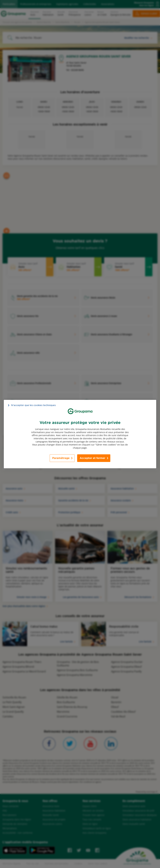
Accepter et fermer (92, 458)
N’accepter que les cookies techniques (33, 405)
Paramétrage (61, 458)
